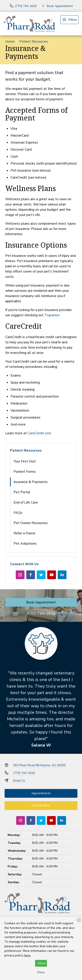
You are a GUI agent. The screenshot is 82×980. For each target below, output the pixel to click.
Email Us (19, 781)
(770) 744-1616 (41, 613)
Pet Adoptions (25, 544)
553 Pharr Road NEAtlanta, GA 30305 (39, 765)
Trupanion (52, 315)
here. (28, 955)
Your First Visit (25, 461)
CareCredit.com (39, 433)
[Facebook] (31, 575)
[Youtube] (52, 575)
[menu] (69, 20)
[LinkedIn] (62, 575)
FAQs (18, 513)
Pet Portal (22, 492)
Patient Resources (34, 42)
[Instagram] (20, 575)
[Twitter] (41, 575)
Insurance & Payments (31, 482)
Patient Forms (25, 472)
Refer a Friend (24, 533)
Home (10, 42)
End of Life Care (26, 502)
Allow (42, 963)
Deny (41, 972)
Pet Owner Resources (31, 523)
